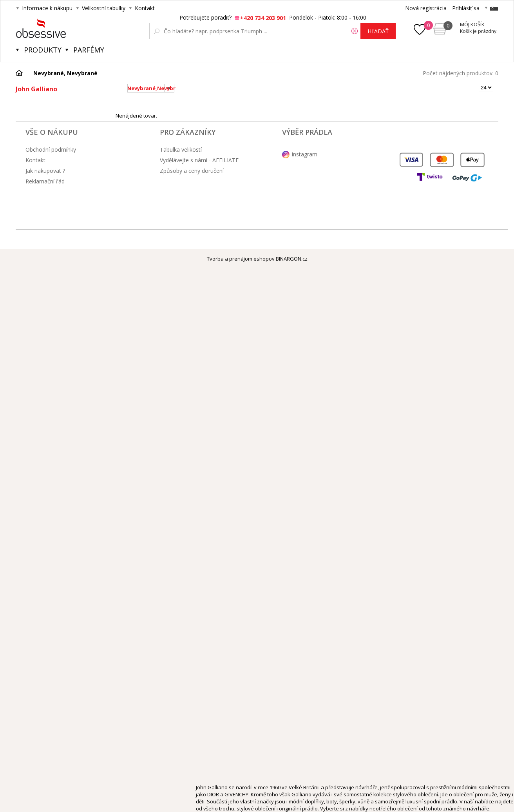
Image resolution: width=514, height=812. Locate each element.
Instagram (304, 154)
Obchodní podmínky (51, 150)
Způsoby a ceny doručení (192, 171)
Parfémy (89, 50)
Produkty (43, 50)
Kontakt (145, 8)
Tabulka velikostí (181, 150)
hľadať (378, 31)
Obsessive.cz (74, 28)
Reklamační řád (45, 181)
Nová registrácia (426, 8)
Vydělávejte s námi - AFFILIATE (199, 160)
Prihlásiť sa (466, 8)
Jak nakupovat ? (45, 171)
